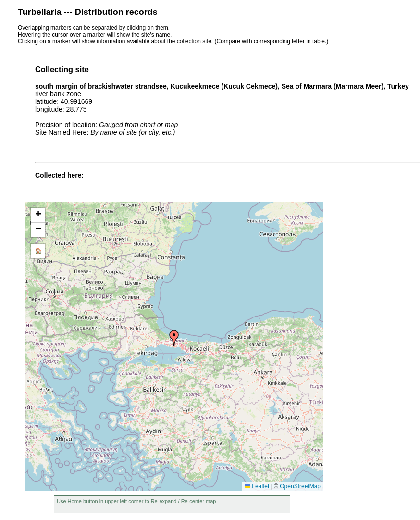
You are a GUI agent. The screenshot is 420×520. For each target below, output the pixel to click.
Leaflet (257, 486)
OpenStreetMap (300, 486)
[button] (174, 338)
